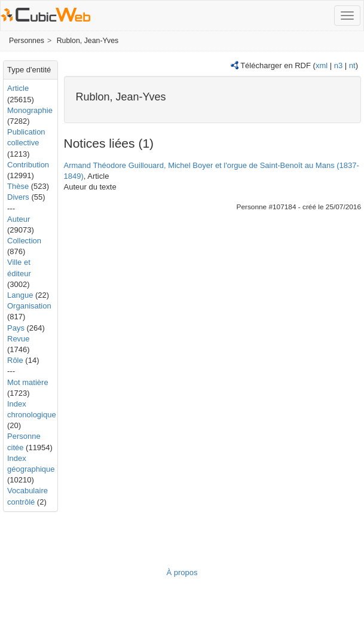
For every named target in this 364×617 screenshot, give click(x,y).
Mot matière (28, 382)
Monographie (30, 110)
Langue (20, 295)
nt (352, 65)
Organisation (29, 306)
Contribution (28, 165)
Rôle (15, 360)
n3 (338, 65)
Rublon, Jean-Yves (88, 41)
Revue (19, 339)
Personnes (27, 41)
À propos (182, 572)
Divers (18, 197)
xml (322, 65)
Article (18, 88)
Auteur (19, 219)
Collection (24, 241)
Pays (16, 328)
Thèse (18, 186)
